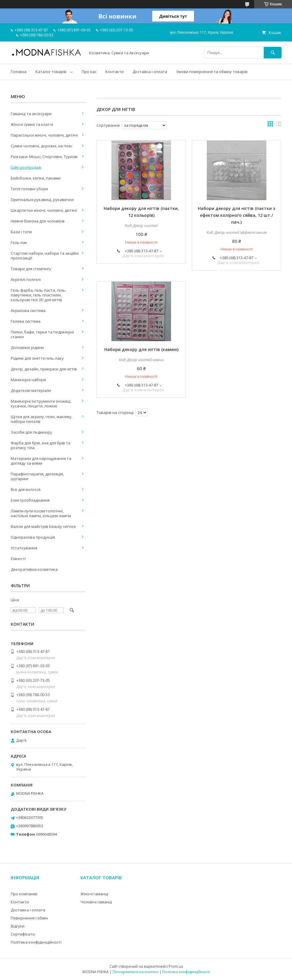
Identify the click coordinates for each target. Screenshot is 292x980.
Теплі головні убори (29, 189)
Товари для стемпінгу (31, 269)
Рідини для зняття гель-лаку (37, 358)
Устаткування (24, 548)
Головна (19, 72)
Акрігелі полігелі (26, 279)
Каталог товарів (51, 72)
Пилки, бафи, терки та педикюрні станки (42, 334)
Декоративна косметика (34, 569)
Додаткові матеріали (31, 390)
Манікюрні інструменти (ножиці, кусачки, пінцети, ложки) (41, 404)
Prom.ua (176, 966)
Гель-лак (19, 242)
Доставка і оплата (150, 72)
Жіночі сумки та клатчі (32, 124)
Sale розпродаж (26, 167)
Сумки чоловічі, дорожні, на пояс (42, 146)
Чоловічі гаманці (96, 902)
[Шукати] (273, 53)
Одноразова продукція (33, 537)
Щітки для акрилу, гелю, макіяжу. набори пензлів (42, 419)
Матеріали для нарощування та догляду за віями (41, 461)
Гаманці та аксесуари (31, 114)
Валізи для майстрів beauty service (43, 526)
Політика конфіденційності (36, 942)
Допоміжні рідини (27, 347)
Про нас (89, 72)
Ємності (18, 559)
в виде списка (279, 125)
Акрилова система (28, 310)
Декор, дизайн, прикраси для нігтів (44, 369)
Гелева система (26, 321)
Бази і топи (21, 232)
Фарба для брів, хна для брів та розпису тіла (41, 445)
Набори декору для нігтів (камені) (141, 349)
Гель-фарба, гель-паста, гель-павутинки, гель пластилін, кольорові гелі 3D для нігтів (39, 295)
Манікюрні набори (28, 380)
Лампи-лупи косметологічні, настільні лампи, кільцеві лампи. (41, 513)
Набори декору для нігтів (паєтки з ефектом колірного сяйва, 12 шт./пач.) (236, 215)
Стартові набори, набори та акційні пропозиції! (45, 256)
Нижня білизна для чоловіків (38, 221)
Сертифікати (23, 934)
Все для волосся (26, 489)
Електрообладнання (30, 500)
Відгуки (18, 926)
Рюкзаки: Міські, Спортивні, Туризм (44, 157)
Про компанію (24, 894)
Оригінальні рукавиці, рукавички (42, 200)
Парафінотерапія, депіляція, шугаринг (37, 476)
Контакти (115, 72)
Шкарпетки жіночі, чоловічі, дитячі (44, 210)
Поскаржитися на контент (136, 972)
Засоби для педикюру (31, 432)
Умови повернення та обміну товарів (212, 72)
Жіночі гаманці (94, 894)
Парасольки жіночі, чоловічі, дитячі (44, 135)
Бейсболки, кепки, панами (36, 178)
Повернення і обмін (29, 918)
